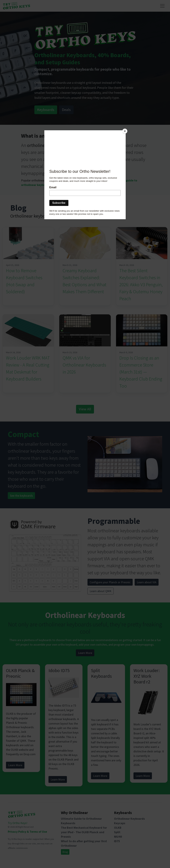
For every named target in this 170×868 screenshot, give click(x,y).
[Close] (125, 131)
